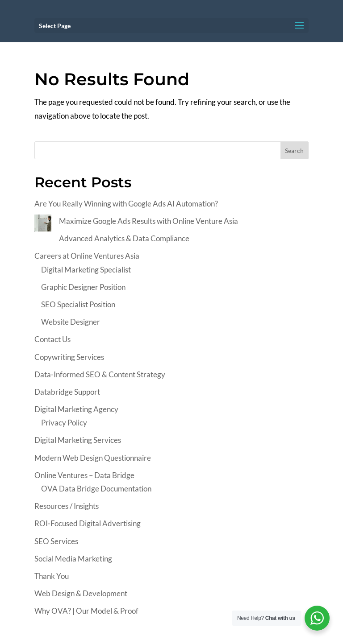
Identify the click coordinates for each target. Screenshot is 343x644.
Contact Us (52, 339)
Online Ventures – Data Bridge (84, 475)
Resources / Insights (67, 506)
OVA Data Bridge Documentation (96, 489)
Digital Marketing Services (78, 440)
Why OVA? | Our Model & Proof (86, 611)
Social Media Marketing (73, 559)
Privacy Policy (64, 423)
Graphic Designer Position (83, 287)
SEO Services (56, 541)
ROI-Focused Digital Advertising (88, 523)
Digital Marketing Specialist (86, 270)
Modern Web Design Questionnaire (93, 458)
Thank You (52, 576)
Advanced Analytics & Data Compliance (124, 238)
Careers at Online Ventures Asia (87, 256)
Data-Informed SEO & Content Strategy (100, 374)
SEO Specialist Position (78, 304)
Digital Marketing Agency (76, 409)
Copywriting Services (69, 357)
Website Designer (71, 322)
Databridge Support (67, 392)
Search (294, 151)
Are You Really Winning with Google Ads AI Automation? (126, 204)
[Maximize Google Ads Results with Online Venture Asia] (43, 225)
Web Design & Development (81, 593)
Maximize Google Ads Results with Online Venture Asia (148, 221)
